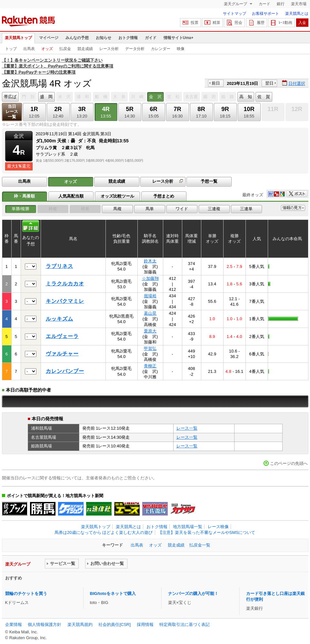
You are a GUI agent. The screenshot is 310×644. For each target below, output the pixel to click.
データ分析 (135, 49)
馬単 (150, 209)
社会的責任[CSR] (115, 624)
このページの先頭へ (289, 463)
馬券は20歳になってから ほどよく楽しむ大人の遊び (104, 532)
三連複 (214, 209)
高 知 (246, 97)
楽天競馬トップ (18, 38)
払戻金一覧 (200, 545)
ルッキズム (60, 319)
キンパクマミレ (65, 301)
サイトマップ (235, 14)
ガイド (151, 38)
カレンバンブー (65, 371)
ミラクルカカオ (65, 284)
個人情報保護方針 (45, 624)
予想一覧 (209, 181)
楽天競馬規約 (80, 624)
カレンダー (161, 49)
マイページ (49, 38)
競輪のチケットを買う (26, 593)
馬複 (117, 209)
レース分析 (109, 49)
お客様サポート (265, 14)
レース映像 (218, 527)
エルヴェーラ (62, 336)
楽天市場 (299, 4)
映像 (181, 49)
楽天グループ (236, 4)
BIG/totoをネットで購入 (113, 593)
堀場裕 (150, 296)
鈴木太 (150, 261)
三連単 (246, 209)
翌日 (269, 83)
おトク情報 (128, 38)
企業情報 (14, 624)
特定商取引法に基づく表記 (185, 624)
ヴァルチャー (62, 354)
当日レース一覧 (12, 112)
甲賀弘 (150, 348)
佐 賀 (264, 97)
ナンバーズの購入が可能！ (193, 593)
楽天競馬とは (297, 14)
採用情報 (145, 624)
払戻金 (65, 49)
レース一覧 (187, 428)
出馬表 (29, 49)
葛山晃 (150, 313)
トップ (11, 49)
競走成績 (85, 49)
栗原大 (150, 331)
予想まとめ (164, 196)
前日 (216, 83)
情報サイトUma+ (179, 38)
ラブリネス (60, 266)
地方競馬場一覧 (188, 527)
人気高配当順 (71, 196)
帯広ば (10, 97)
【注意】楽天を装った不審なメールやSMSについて (207, 532)
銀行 (281, 4)
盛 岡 (46, 97)
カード (265, 4)
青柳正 (150, 366)
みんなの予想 (77, 38)
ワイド (182, 209)
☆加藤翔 (150, 278)
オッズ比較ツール (117, 196)
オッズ (47, 49)
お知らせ (104, 38)
